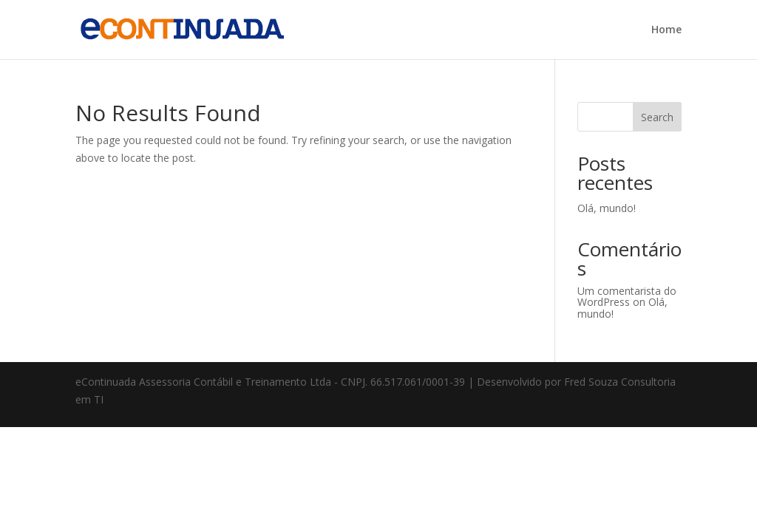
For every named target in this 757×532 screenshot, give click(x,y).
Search (657, 117)
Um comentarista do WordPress (627, 296)
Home (666, 30)
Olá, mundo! (607, 208)
